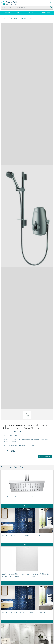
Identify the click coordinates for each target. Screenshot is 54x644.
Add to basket (45, 456)
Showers (14, 18)
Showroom (46, 13)
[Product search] (27, 8)
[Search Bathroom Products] (51, 8)
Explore (27, 506)
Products (7, 13)
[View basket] (27, 10)
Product (5, 18)
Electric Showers (26, 18)
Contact (32, 13)
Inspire (20, 13)
